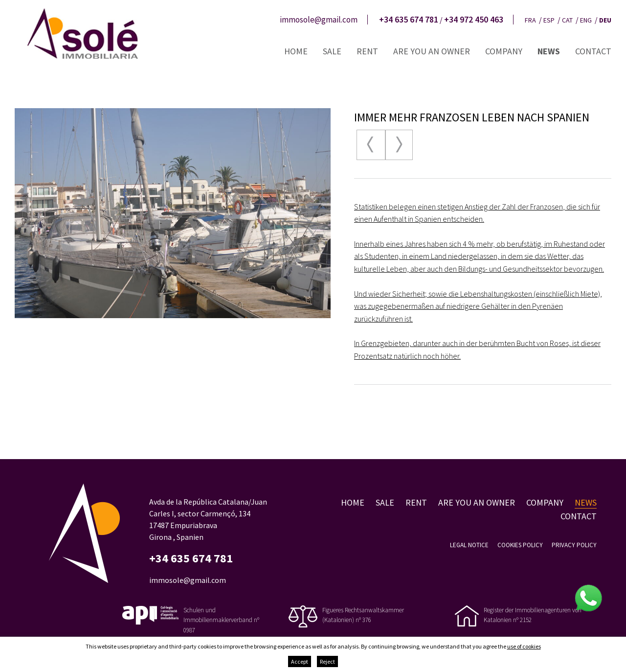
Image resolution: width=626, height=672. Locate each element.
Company (504, 51)
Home (296, 51)
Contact (593, 51)
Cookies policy (520, 545)
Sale (332, 51)
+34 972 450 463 (474, 20)
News (549, 51)
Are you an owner (432, 51)
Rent (367, 51)
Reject (327, 661)
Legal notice (469, 545)
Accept (300, 661)
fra (530, 20)
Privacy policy (574, 545)
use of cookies (524, 646)
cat (567, 20)
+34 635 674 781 (409, 20)
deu (605, 20)
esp (549, 20)
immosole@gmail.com (319, 20)
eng (586, 20)
